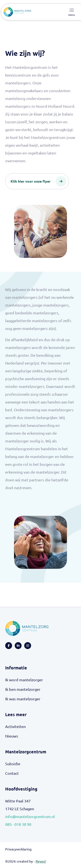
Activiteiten (15, 726)
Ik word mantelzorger (24, 680)
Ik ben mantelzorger (23, 689)
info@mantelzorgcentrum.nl (30, 816)
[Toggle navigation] (72, 12)
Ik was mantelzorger (23, 699)
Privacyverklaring (18, 849)
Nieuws (12, 736)
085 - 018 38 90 (18, 824)
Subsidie (13, 764)
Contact (12, 773)
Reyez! (41, 861)
